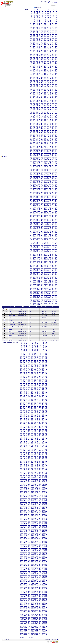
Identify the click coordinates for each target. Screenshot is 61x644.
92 (34, 22)
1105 (42, 158)
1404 (39, 199)
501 (31, 77)
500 (56, 76)
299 (53, 49)
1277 (47, 181)
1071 (31, 154)
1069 (53, 153)
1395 (42, 198)
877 (48, 127)
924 (39, 134)
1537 (47, 217)
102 (34, 23)
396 (45, 62)
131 (31, 27)
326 (45, 53)
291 (31, 49)
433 (37, 68)
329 (53, 53)
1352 (34, 192)
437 (48, 68)
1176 (45, 168)
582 (34, 88)
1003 (36, 145)
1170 (56, 167)
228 (51, 39)
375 (42, 60)
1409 (53, 199)
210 (56, 37)
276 (45, 46)
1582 (34, 223)
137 (48, 27)
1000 (56, 144)
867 (48, 126)
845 (42, 123)
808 (51, 118)
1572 (34, 222)
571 (31, 87)
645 (42, 96)
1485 (42, 210)
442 (34, 69)
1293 (36, 184)
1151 (31, 165)
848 (51, 123)
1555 (42, 219)
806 (45, 118)
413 (37, 65)
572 (34, 87)
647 (48, 96)
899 (53, 130)
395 (42, 62)
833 (37, 122)
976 (45, 141)
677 (48, 100)
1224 (39, 175)
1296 (45, 184)
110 (56, 23)
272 (34, 46)
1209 (53, 172)
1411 (31, 200)
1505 (42, 213)
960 (56, 138)
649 (53, 96)
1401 (31, 199)
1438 (50, 203)
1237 (47, 176)
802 (34, 118)
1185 (42, 169)
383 (37, 61)
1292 (34, 184)
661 (31, 99)
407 (48, 64)
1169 (53, 167)
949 (53, 137)
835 (42, 122)
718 (51, 106)
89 (53, 20)
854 (39, 125)
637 (48, 95)
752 (34, 111)
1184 (39, 169)
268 (51, 45)
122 (34, 26)
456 (45, 71)
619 (53, 92)
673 (37, 100)
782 (34, 115)
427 (48, 66)
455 (42, 71)
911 (31, 133)
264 (39, 45)
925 (42, 134)
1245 (42, 177)
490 (56, 75)
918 (51, 133)
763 (37, 112)
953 (37, 138)
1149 (53, 164)
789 (53, 115)
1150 (56, 164)
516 (45, 79)
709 (53, 104)
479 (53, 73)
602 (34, 91)
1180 (56, 168)
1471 (31, 208)
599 (53, 89)
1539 (53, 217)
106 (45, 23)
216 (45, 38)
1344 (39, 191)
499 (53, 76)
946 (45, 137)
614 (39, 92)
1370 (56, 194)
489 (53, 75)
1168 (50, 167)
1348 (50, 191)
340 (56, 54)
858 (51, 125)
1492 (34, 211)
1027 (47, 148)
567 (48, 85)
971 (31, 141)
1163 (36, 167)
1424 (39, 202)
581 (31, 88)
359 (53, 57)
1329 (53, 188)
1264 (39, 180)
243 (37, 42)
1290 (56, 183)
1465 (42, 207)
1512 (34, 214)
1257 (47, 179)
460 (56, 71)
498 (51, 76)
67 (48, 18)
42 (34, 15)
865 (42, 126)
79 (53, 19)
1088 (50, 156)
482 (34, 75)
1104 (39, 158)
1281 (31, 183)
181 (31, 34)
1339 (53, 190)
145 (42, 29)
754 (39, 111)
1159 (53, 165)
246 (45, 42)
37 (48, 14)
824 (39, 121)
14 (40, 11)
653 (37, 98)
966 (45, 140)
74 (40, 19)
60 (56, 16)
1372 (34, 195)
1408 (50, 199)
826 (45, 121)
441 (31, 69)
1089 (53, 156)
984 (39, 142)
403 (37, 64)
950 (56, 137)
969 (53, 140)
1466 (45, 207)
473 (37, 73)
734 (39, 108)
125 (42, 26)
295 (42, 49)
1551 (31, 219)
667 (48, 99)
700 (56, 103)
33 (37, 14)
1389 (53, 196)
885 (42, 129)
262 (34, 45)
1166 (45, 167)
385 (42, 61)
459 (53, 71)
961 (31, 140)
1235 (42, 176)
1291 (31, 184)
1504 (39, 213)
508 (51, 77)
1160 (56, 165)
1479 (53, 208)
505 (42, 77)
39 (53, 14)
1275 (42, 181)
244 (39, 42)
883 (37, 129)
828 (51, 121)
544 (39, 83)
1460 (56, 206)
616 (45, 92)
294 (39, 49)
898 (51, 130)
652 (34, 98)
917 (48, 133)
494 (39, 76)
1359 (53, 192)
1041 (31, 150)
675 (42, 100)
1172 (34, 168)
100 (56, 22)
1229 (53, 175)
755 (42, 111)
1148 (50, 164)
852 (34, 125)
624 (39, 94)
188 (51, 34)
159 (53, 30)
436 (45, 68)
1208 (50, 172)
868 (51, 126)
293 (37, 49)
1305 (42, 185)
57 (48, 16)
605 (42, 91)
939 (53, 135)
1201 (31, 172)
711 (31, 106)
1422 (34, 202)
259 (53, 43)
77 (48, 19)
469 (53, 72)
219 (53, 38)
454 (39, 71)
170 (56, 31)
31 (32, 14)
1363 (36, 194)
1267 (47, 180)
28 (51, 12)
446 (45, 69)
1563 (36, 221)
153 (37, 30)
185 (42, 34)
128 (51, 26)
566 (45, 85)
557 (48, 84)
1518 (50, 214)
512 (34, 79)
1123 (36, 161)
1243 (36, 177)
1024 (39, 148)
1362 (34, 194)
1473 (36, 208)
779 (53, 114)
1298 (50, 184)
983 (37, 142)
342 (34, 56)
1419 (53, 200)
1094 (39, 157)
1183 (36, 169)
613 (37, 92)
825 (42, 121)
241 (31, 42)
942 (34, 137)
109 (53, 23)
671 (31, 100)
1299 (53, 184)
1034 (39, 149)
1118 (50, 160)
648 (51, 96)
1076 (45, 154)
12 (34, 11)
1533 (36, 217)
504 (39, 77)
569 (53, 85)
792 (34, 117)
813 (37, 119)
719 (53, 106)
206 (45, 37)
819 (53, 119)
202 (34, 37)
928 (51, 134)
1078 (50, 154)
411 (31, 65)
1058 (50, 152)
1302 (34, 185)
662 (34, 99)
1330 (56, 188)
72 (34, 19)
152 (34, 30)
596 (45, 89)
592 (34, 89)
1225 (42, 175)
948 (51, 137)
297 (48, 49)
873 (37, 127)
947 (48, 137)
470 (56, 72)
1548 (50, 218)
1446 (45, 204)
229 (53, 39)
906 (45, 131)
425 (42, 66)
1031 (31, 149)
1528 (50, 215)
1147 (47, 164)
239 (53, 41)
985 (42, 142)
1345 (42, 191)
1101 (31, 158)
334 (39, 54)
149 (53, 29)
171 (31, 33)
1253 (36, 179)
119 (53, 25)
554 (39, 84)
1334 (39, 190)
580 (56, 87)
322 (34, 53)
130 (56, 26)
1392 (34, 198)
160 (56, 30)
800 (56, 117)
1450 (56, 204)
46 (45, 15)
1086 (45, 156)
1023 (36, 148)
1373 (36, 195)
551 (31, 84)
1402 (34, 199)
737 (48, 108)
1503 (36, 213)
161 (31, 31)
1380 (56, 195)
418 (51, 65)
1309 (53, 185)
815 (42, 119)
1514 (39, 214)
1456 (45, 206)
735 (42, 108)
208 (51, 37)
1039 (53, 149)
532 (34, 81)
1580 (56, 222)
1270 (56, 180)
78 (51, 19)
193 (37, 35)
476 (45, 73)
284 (39, 48)
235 (42, 41)
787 (48, 115)
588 (51, 88)
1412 (34, 200)
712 (34, 106)
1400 (56, 198)
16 (45, 11)
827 (48, 121)
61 (32, 18)
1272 (34, 181)
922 (34, 134)
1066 (45, 153)
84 (40, 20)
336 (45, 54)
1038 (50, 149)
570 (56, 85)
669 (53, 99)
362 (34, 58)
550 (56, 83)
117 (48, 25)
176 (45, 33)
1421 (31, 202)
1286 (45, 183)
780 (56, 114)
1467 (47, 207)
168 (51, 31)
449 (53, 69)
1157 (47, 165)
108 (51, 23)
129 (53, 26)
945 (42, 137)
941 (31, 137)
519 (53, 79)
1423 (36, 202)
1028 (50, 148)
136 (45, 27)
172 (34, 33)
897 (48, 130)
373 (37, 60)
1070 (56, 153)
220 (56, 38)
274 (39, 46)
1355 (42, 192)
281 (31, 48)
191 (31, 35)
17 (48, 11)
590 (56, 88)
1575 (42, 222)
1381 (31, 196)
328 (51, 53)
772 (34, 114)
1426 (45, 202)
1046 (45, 150)
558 (51, 84)
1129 (53, 161)
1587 (47, 223)
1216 (45, 173)
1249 (53, 177)
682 (34, 102)
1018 (50, 146)
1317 (47, 187)
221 (31, 39)
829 (53, 121)
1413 (36, 200)
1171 (31, 168)
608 (51, 91)
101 (31, 23)
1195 (42, 171)
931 (31, 135)
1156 (45, 165)
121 (31, 26)
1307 (47, 185)
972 (34, 141)
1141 (31, 164)
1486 (45, 210)
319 (53, 52)
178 (51, 33)
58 (51, 16)
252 (34, 43)
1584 (39, 223)
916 (45, 133)
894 (39, 130)
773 (37, 114)
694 (39, 103)
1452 (34, 206)
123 (37, 26)
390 (56, 61)
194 (39, 35)
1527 (47, 215)
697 (48, 103)
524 (39, 80)
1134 (39, 162)
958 (51, 138)
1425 (42, 202)
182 (34, 34)
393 (37, 62)
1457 (47, 206)
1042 (34, 150)
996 (45, 144)
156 (45, 30)
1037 (47, 149)
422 (34, 66)
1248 (50, 177)
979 (53, 141)
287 (48, 48)
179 (53, 33)
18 (51, 11)
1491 (31, 211)
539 (53, 81)
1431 (31, 203)
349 (53, 56)
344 (39, 56)
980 (56, 141)
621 (31, 94)
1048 (50, 150)
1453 (36, 206)
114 (39, 25)
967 (48, 140)
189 (53, 34)
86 (45, 20)
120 (56, 25)
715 (42, 106)
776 (45, 114)
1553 (36, 219)
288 (51, 48)
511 (31, 79)
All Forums (5, 157)
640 (56, 95)
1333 (36, 190)
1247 (47, 177)
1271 (31, 181)
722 (34, 107)
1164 (39, 167)
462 (34, 72)
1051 (31, 152)
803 (37, 118)
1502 (34, 213)
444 (39, 69)
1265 (42, 180)
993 (37, 144)
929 (53, 134)
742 (34, 110)
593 (37, 89)
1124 (39, 161)
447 (48, 69)
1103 (36, 158)
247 (48, 42)
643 (37, 96)
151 (31, 30)
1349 (53, 191)
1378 (50, 195)
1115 (42, 160)
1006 (45, 145)
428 (51, 66)
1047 (47, 150)
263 (37, 45)
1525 (42, 215)
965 (42, 140)
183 (37, 34)
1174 (39, 168)
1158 (50, 165)
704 (39, 104)
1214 (39, 173)
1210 (56, 172)
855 (42, 125)
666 (45, 99)
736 (45, 108)
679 (53, 100)
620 (56, 92)
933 (37, 135)
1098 (50, 157)
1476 (45, 208)
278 (51, 46)
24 (40, 12)
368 (51, 58)
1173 (36, 168)
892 (34, 130)
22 (34, 12)
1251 (31, 179)
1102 (34, 158)
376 (45, 60)
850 (56, 123)
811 (31, 119)
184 (39, 34)
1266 (45, 180)
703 (37, 104)
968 (51, 140)
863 (37, 126)
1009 (53, 145)
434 (39, 68)
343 (37, 56)
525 (42, 80)
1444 (39, 204)
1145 (42, 164)
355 (42, 57)
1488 (50, 210)
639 (53, 95)
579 (53, 87)
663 (37, 99)
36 (45, 14)
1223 (36, 175)
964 (39, 140)
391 (31, 62)
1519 (53, 214)
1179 (53, 168)
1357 (47, 192)
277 (48, 46)
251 (31, 43)
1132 (34, 162)
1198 (50, 171)
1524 (39, 215)
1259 (53, 179)
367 (48, 58)
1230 (56, 175)
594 (39, 89)
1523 (36, 215)
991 (31, 144)
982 (34, 142)
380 (56, 60)
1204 (39, 172)
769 (53, 112)
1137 (47, 162)
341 (31, 56)
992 (34, 144)
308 (51, 50)
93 (37, 22)
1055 (42, 152)
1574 (39, 222)
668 (51, 99)
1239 (53, 176)
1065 (42, 153)
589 (53, 88)
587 (48, 88)
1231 (31, 176)
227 (48, 39)
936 (45, 135)
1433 (36, 203)
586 (45, 88)
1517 (47, 214)
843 (37, 123)
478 (51, 73)
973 (37, 141)
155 (42, 30)
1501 (31, 213)
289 (53, 48)
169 (53, 31)
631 (31, 95)
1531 (31, 217)
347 (48, 56)
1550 (56, 218)
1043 (36, 150)
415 (42, 65)
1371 (31, 195)
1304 (39, 185)
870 (56, 126)
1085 (42, 156)
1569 (53, 221)
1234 (39, 176)
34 (40, 14)
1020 (56, 146)
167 (48, 31)
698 (51, 103)
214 (39, 38)
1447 (47, 204)
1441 (31, 204)
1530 (56, 215)
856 (45, 125)
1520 (56, 214)
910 (56, 131)
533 (37, 81)
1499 (53, 211)
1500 (56, 211)
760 (56, 111)
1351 (31, 192)
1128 (50, 161)
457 (48, 71)
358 (51, 57)
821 (31, 121)
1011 (31, 146)
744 (39, 110)
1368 (50, 194)
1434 (39, 203)
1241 (31, 177)
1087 (47, 156)
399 (53, 62)
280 (56, 46)
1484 (39, 210)
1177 (47, 168)
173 (37, 33)
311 (31, 52)
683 (37, 102)
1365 (42, 194)
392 (34, 62)
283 (37, 48)
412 (34, 65)
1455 (42, 206)
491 (31, 76)
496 (45, 76)
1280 (56, 181)
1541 (31, 218)
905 (42, 131)
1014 (39, 146)
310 (56, 50)
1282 (34, 183)
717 (48, 106)
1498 (50, 211)
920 (56, 133)
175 (42, 33)
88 (51, 20)
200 (56, 35)
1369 (53, 194)
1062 (34, 153)
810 (56, 118)
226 (45, 39)
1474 (39, 208)
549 (53, 83)
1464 (39, 207)
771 (31, 114)
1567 (47, 221)
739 (53, 108)
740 (56, 108)
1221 (31, 175)
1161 (31, 167)
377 (48, 60)
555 (42, 84)
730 (56, 107)
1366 (45, 194)
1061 (31, 153)
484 (39, 75)
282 (34, 48)
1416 (45, 200)
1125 (42, 161)
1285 (42, 183)
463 (37, 72)
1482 (34, 210)
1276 (45, 181)
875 (42, 127)
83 (37, 20)
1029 (53, 148)
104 (39, 23)
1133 (36, 162)
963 (37, 140)
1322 (34, 188)
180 (56, 33)
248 (51, 42)
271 (31, 46)
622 (34, 94)
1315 (42, 187)
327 (48, 53)
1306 (45, 185)
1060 (56, 152)
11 (32, 11)
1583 (36, 223)
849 (53, 123)
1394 (39, 198)
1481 (31, 210)
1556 (45, 219)
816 (45, 119)
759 (53, 111)
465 (42, 72)
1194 (39, 171)
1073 (36, 154)
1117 (47, 160)
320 (56, 52)
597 (48, 89)
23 (37, 12)
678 (51, 100)
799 (53, 117)
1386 (45, 196)
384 (39, 61)
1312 (34, 187)
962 (34, 140)
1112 (34, 160)
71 (32, 19)
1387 (47, 196)
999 (53, 144)
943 (37, 137)
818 (51, 119)
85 (42, 20)
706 (45, 104)
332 (34, 54)
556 (45, 84)
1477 (47, 208)
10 (56, 10)
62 (34, 18)
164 (39, 31)
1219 (53, 173)
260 (56, 43)
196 (45, 35)
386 (45, 61)
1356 (45, 192)
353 (37, 57)
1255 (42, 179)
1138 (50, 162)
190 (56, 34)
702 (34, 104)
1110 (56, 158)
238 (51, 41)
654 (39, 98)
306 (45, 50)
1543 (36, 218)
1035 (42, 149)
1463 (36, 207)
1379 (53, 195)
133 (37, 27)
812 (34, 119)
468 (51, 72)
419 (53, 65)
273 (37, 46)
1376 (45, 195)
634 (39, 95)
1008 (50, 145)
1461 (31, 207)
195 (42, 35)
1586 (45, 223)
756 (45, 111)
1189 (53, 169)
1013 (36, 146)
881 (31, 129)
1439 (53, 203)
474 (39, 73)
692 (34, 103)
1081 (31, 156)
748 (51, 110)
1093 (36, 157)
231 (31, 41)
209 (53, 37)
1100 (56, 157)
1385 (42, 196)
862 (34, 126)
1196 (45, 171)
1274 (39, 181)
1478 (50, 208)
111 (31, 25)
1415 (42, 200)
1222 (34, 175)
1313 (36, 187)
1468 (50, 207)
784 (39, 115)
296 (45, 49)
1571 (31, 222)
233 (37, 41)
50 (56, 15)
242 (34, 42)
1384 (39, 196)
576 (45, 87)
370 (56, 58)
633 (37, 95)
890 (56, 129)
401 (31, 64)
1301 (31, 185)
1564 (39, 221)
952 (34, 138)
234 (39, 41)
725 (42, 107)
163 (37, 31)
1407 (47, 199)
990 (56, 142)
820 (56, 119)
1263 (36, 180)
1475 (42, 208)
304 (39, 50)
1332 (34, 190)
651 (31, 98)
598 (51, 89)
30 (56, 12)
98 (51, 22)
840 (56, 122)
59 (53, 16)
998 (51, 144)
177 (48, 33)
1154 (39, 165)
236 (45, 41)
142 (34, 29)
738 (51, 108)
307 (48, 50)
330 (56, 53)
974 (39, 141)
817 (48, 119)
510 (56, 77)
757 (48, 111)
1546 (45, 218)
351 (31, 57)
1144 (39, 164)
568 (51, 85)
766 (45, 112)
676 (45, 100)
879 (53, 127)
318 (51, 52)
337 (48, 54)
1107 (47, 158)
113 (37, 25)
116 (45, 25)
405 (42, 64)
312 (34, 52)
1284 (39, 183)
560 (56, 84)
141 (31, 29)
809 (53, 118)
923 (37, 134)
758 (51, 111)
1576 (45, 222)
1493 (36, 211)
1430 (56, 202)
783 (37, 115)
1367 (47, 194)
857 (48, 125)
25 (42, 12)
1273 (36, 181)
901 (31, 131)
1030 (56, 148)
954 (39, 138)
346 (45, 56)
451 (31, 71)
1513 (36, 214)
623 (37, 94)
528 (51, 80)
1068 (50, 153)
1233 (36, 176)
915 (42, 133)
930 (56, 134)
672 (34, 100)
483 (37, 75)
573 (37, 87)
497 (48, 76)
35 (42, 14)
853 (37, 125)
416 (45, 65)
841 (31, 123)
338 (51, 54)
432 (34, 68)
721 (31, 107)
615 (42, 92)
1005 (42, 145)
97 (48, 22)
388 (51, 61)
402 (34, 64)
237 (48, 41)
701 (31, 104)
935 (42, 135)
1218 (50, 173)
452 (34, 71)
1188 (50, 169)
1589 (53, 223)
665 (42, 99)
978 (51, 141)
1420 (56, 200)
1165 (42, 167)
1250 (56, 177)
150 (56, 29)
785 (42, 115)
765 (42, 112)
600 (56, 89)
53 (37, 16)
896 (45, 130)
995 (42, 144)
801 (31, 118)
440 (56, 68)
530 (56, 80)
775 (42, 114)
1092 (34, 157)
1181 (31, 169)
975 (42, 141)
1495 (42, 211)
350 (56, 56)
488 (51, 75)
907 (48, 131)
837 (48, 122)
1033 (36, 149)
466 (45, 72)
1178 (50, 168)
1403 (36, 199)
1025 (42, 148)
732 (34, 108)
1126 (45, 161)
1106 (45, 158)
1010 (56, 145)
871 (31, 127)
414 (39, 65)
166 (45, 31)
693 (37, 103)
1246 (45, 177)
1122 (34, 161)
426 (45, 66)
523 (37, 80)
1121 (31, 161)
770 (56, 112)
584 (39, 88)
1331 (31, 190)
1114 (39, 160)
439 (53, 68)
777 (48, 114)
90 (56, 20)
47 (48, 15)
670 (56, 99)
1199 (53, 171)
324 (39, 53)
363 (37, 58)
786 (45, 115)
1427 (47, 202)
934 (39, 135)
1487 (47, 210)
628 (51, 94)
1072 (34, 154)
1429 (53, 202)
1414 (39, 200)
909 (53, 131)
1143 (36, 164)
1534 (39, 217)
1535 (42, 217)
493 (37, 76)
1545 (42, 218)
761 (31, 112)
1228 (50, 175)
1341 (31, 191)
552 (34, 84)
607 (48, 91)
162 (34, 31)
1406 (45, 199)
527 (48, 80)
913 (37, 133)
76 (45, 19)
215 (42, 38)
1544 (39, 218)
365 (42, 58)
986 (45, 142)
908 (51, 131)
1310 (56, 185)
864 (39, 126)
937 (48, 135)
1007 (47, 145)
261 (31, 45)
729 (53, 107)
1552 (34, 219)
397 (48, 62)
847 (48, 123)
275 (42, 46)
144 (39, 29)
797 (48, 117)
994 (39, 144)
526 (45, 80)
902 (34, 131)
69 (53, 18)
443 (37, 69)
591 (31, 89)
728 (51, 107)
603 (37, 91)
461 (31, 72)
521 (31, 80)
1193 (36, 171)
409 (53, 64)
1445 (42, 204)
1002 (34, 145)
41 (32, 15)
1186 (45, 169)
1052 (34, 152)
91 (32, 22)
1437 (47, 203)
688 (51, 102)
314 (39, 52)
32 (34, 14)
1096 (45, 157)
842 (34, 123)
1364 (39, 194)
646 (45, 96)
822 (34, 121)
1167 (47, 167)
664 (39, 99)
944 (39, 137)
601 (31, 91)
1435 (42, 203)
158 (51, 30)
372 (34, 60)
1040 (56, 149)
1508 (50, 213)
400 (56, 62)
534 (39, 81)
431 (31, 68)
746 (45, 110)
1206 (45, 172)
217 (48, 38)
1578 (50, 222)
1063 (36, 153)
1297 (47, 184)
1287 (47, 183)
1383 (36, 196)
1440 (56, 203)
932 (34, 135)
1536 (45, 217)
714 (39, 106)
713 (37, 106)
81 (32, 20)
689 (53, 102)
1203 (36, 172)
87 (48, 20)
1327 (47, 188)
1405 (42, 199)
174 (39, 33)
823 (37, 121)
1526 (45, 215)
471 (31, 73)
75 (42, 19)
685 (42, 102)
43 (37, 15)
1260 (56, 179)
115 (42, 25)
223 (37, 39)
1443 (36, 204)
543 (37, 83)
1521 (31, 215)
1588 (50, 223)
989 (53, 142)
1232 (34, 176)
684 (39, 102)
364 (39, 58)
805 (42, 118)
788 (51, 115)
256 (45, 43)
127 (48, 26)
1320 (56, 187)
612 (34, 92)
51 (32, 16)
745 (42, 110)
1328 (50, 188)
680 (56, 100)
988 (51, 142)
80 (56, 19)
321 (31, 53)
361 (31, 58)
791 (31, 117)
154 (39, 30)
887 (48, 129)
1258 (50, 179)
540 (56, 81)
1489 (53, 210)
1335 (42, 190)
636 (45, 95)
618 (51, 92)
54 (40, 16)
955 (42, 138)
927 (48, 134)
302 (34, 50)
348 (51, 56)
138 (51, 27)
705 (42, 104)
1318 (50, 187)
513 (37, 79)
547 (48, 83)
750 (56, 110)
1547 (47, 218)
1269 (53, 180)
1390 (56, 196)
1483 (36, 210)
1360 (56, 192)
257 (48, 43)
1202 (34, 172)
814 (39, 119)
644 (39, 96)
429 (53, 66)
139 (53, 27)
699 (53, 103)
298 (51, 49)
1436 (45, 203)
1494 (39, 211)
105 (42, 23)
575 (42, 87)
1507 (47, 213)
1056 (45, 152)
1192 (34, 171)
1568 (50, 221)
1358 (50, 192)
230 (56, 39)
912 (34, 133)
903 (37, 131)
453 (37, 71)
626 (45, 94)
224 (39, 39)
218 (51, 38)
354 (39, 57)
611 (31, 92)
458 (51, 71)
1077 (47, 154)
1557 (47, 219)
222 (34, 39)
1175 (42, 168)
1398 (50, 198)
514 (39, 79)
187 (48, 34)
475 (42, 73)
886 (45, 129)
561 (31, 85)
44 (40, 15)
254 (39, 43)
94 (40, 22)
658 (51, 98)
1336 (45, 190)
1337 (47, 190)
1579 (53, 222)
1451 (31, 206)
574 (39, 87)
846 (45, 123)
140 (56, 27)
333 (37, 54)
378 (51, 60)
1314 (39, 187)
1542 (34, 218)
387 (48, 61)
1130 (56, 161)
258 (51, 43)
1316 (45, 187)
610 (56, 91)
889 (53, 129)
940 (56, 135)
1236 (45, 176)
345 (42, 56)
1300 (56, 184)
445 (42, 69)
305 (42, 50)
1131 (31, 162)
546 (45, 83)
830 (56, 121)
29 (53, 12)
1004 (39, 145)
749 (53, 110)
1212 (34, 173)
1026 (45, 148)
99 (53, 22)
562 (34, 85)
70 (56, 18)
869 (53, 126)
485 (42, 75)
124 (39, 26)
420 (56, 65)
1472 (34, 208)
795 (42, 117)
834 (39, 122)
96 (45, 22)
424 (39, 66)
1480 (56, 208)
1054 (39, 152)
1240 (56, 176)
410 (56, 64)
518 (51, 79)
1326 (45, 188)
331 (31, 54)
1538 (50, 217)
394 (39, 62)
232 (34, 41)
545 (42, 83)
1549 (53, 218)
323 (37, 53)
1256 (45, 179)
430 (56, 66)
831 (31, 122)
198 (51, 35)
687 (48, 102)
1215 (42, 173)
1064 (39, 153)
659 (53, 98)
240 (56, 41)
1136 (45, 162)
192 (34, 35)
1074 (39, 154)
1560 (56, 219)
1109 (53, 158)
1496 (45, 211)
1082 (34, 156)
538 (51, 81)
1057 (47, 152)
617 (48, 92)
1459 (53, 206)
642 (34, 96)
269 (53, 45)
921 (31, 134)
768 (51, 112)
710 (56, 104)
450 (56, 69)
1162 (34, 167)
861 (31, 126)
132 (34, 27)
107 (48, 23)
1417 (47, 200)
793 (37, 117)
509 (53, 77)
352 (34, 57)
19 (53, 11)
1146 (45, 164)
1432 (34, 203)
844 (39, 123)
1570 (56, 221)
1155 (42, 165)
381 (31, 61)
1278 (50, 181)
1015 (42, 146)
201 (31, 37)
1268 (50, 180)
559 (53, 84)
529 (53, 80)
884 (39, 129)
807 (48, 118)
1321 (31, 188)
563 (37, 85)
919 (53, 133)
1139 (53, 162)
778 (51, 114)
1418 (50, 200)
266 (45, 45)
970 (56, 140)
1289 (53, 183)
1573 (36, 222)
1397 (47, 198)
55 (42, 16)
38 (51, 14)
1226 (45, 175)
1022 (34, 148)
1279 (53, 181)
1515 (42, 214)
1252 (34, 179)
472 (34, 73)
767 (48, 112)
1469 (53, 207)
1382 (34, 196)
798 (51, 117)
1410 (56, 199)
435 (42, 68)
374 (39, 60)
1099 (53, 157)
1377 (47, 195)
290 (56, 48)
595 (42, 89)
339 (53, 54)
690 (56, 102)
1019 (53, 146)
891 (31, 130)
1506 (45, 213)
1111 (31, 160)
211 (31, 38)
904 (39, 131)
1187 (47, 169)
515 (42, 79)
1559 (53, 219)
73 (37, 19)
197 (48, 35)
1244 (39, 177)
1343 (36, 191)
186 (45, 34)
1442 (34, 204)
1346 (45, 191)
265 (42, 45)
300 (56, 49)
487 (48, 75)
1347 (47, 191)
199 (53, 35)
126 (45, 26)
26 (45, 12)
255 (42, 43)
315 (42, 52)
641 (31, 96)
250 (56, 42)
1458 (50, 206)
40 (56, 14)
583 (37, 88)
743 (37, 110)
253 (37, 43)
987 (48, 142)
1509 (53, 213)
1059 (53, 152)
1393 (36, 198)
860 (56, 125)
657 (48, 98)
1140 (56, 162)
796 (45, 117)
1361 (31, 194)
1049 (53, 150)
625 (42, 94)
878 (51, 127)
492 (34, 76)
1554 (39, 219)
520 (56, 79)
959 (53, 138)
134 (39, 27)
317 (48, 52)
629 (53, 94)
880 (56, 127)
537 (48, 81)
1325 (42, 188)
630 (56, 94)
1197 (47, 171)
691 (31, 103)
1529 (53, 215)
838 (51, 122)
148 (51, 29)
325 (42, 53)
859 (53, 125)
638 (51, 95)
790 (56, 115)
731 (31, 108)
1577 (47, 222)
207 (48, 37)
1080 (56, 154)
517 (48, 79)
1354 (39, 192)
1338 (50, 190)
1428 (50, 202)
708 (51, 104)
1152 (34, 165)
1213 (36, 173)
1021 (31, 148)
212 (34, 38)
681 (31, 102)
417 (48, 65)
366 (45, 58)
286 (45, 48)
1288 (50, 183)
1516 (45, 214)
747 (48, 110)
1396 (45, 198)
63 (37, 18)
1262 (34, 180)
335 (42, 54)
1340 (56, 190)
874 (39, 127)
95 (42, 22)
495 (42, 76)
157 (48, 30)
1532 (34, 217)
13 (37, 11)
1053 (36, 152)
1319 (53, 187)
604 (39, 91)
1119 (53, 160)
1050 (56, 150)
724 (39, 107)
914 (39, 133)
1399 (53, 198)
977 (48, 141)
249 (53, 42)
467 (48, 72)
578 (51, 87)
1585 (42, 223)
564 (39, 85)
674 (39, 100)
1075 (42, 154)
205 (42, 37)
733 (37, 108)
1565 (42, 221)
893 (37, 130)
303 (37, 50)
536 (45, 81)
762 (34, 112)
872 (34, 127)
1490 (56, 210)
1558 (50, 219)
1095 (42, 157)
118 (51, 25)
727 (48, 107)
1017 (47, 146)
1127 (47, 161)
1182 (34, 169)
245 (42, 42)
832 (34, 122)
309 (53, 50)
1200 (56, 171)
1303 (36, 185)
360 (56, 57)
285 (42, 48)
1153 (36, 165)
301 (31, 50)
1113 (36, 160)
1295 (42, 184)
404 (39, 64)
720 (56, 106)
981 (31, 142)
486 (45, 75)
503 (37, 77)
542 (34, 83)
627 (48, 94)
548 (51, 83)
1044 (39, 150)
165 (42, 31)
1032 (34, 149)
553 (37, 84)
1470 (56, 207)
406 (45, 64)
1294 (39, 184)
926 (45, 134)
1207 (47, 172)
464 (39, 72)
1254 (39, 179)
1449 (53, 204)
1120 (56, 160)
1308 (50, 185)
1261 (31, 180)
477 (48, 73)
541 (31, 83)
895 (42, 130)
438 (51, 68)
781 (31, 115)
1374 (39, 195)
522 (34, 80)
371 (31, 60)
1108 (50, 158)
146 (45, 29)
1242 (34, 177)
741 (31, 110)
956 (45, 138)
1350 (56, 191)
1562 (34, 221)
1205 (42, 172)
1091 (31, 157)
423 (37, 66)
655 (42, 98)
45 (42, 15)
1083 (36, 156)
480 (56, 73)
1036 (45, 149)
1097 (47, 157)
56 (45, 16)
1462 (34, 207)
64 (40, 18)
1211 (31, 173)
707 (48, 104)
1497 (47, 211)
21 (32, 12)
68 (51, 18)
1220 (56, 173)
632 (34, 95)
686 (45, 102)
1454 (39, 206)
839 (53, 122)
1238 (50, 176)
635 (42, 95)
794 (39, 117)
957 (48, 138)
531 (31, 81)
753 (37, 111)
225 (42, 39)
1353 (36, 192)
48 (51, 15)
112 (34, 25)
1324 (39, 188)
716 (45, 106)
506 (45, 77)
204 (39, 37)
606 (45, 91)
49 (53, 15)
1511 (31, 214)
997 (48, 144)
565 (42, 85)
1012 (34, 146)
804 (39, 118)
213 (37, 38)
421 (31, 66)
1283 (36, 183)
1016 (45, 146)
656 (45, 98)
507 (48, 77)
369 (53, 58)
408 (51, 64)
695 (42, 103)
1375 (42, 195)
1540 (56, 217)
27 (48, 12)
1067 (47, 153)
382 (34, 61)
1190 (56, 169)
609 (53, 91)
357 (48, 57)
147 (48, 29)
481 (31, 75)
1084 (39, 156)
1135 (42, 162)
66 (45, 18)
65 (42, 18)
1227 (47, 175)
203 (37, 37)
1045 (42, 150)
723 (37, 107)
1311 (31, 187)
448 (51, 69)
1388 (50, 196)
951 (31, 138)
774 (39, 114)
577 (48, 87)
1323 (36, 188)
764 (39, 112)
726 (45, 107)
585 (42, 88)
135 (42, 27)
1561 (31, 221)
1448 (50, 204)
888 (51, 129)
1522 (34, 215)
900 (56, 130)
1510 (56, 213)
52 (34, 16)
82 (34, 20)
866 (45, 126)
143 (37, 29)
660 (56, 98)
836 (45, 122)
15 (42, 11)
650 (56, 96)
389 (53, 61)
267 (48, 45)
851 (31, 125)
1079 (53, 154)
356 (45, 57)
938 (51, 135)
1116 (45, 160)
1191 (31, 171)
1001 (31, 145)
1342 (34, 191)
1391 (31, 198)
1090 (56, 156)
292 (34, 49)
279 (53, 46)
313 (37, 52)
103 (37, 23)
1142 (34, 164)
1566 (45, 221)
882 (34, 129)
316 (45, 52)
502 (34, 77)
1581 (31, 223)
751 (31, 111)
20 (56, 11)
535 (42, 81)
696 (45, 103)
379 (53, 60)
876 (45, 127)
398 (51, 62)
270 (56, 45)
